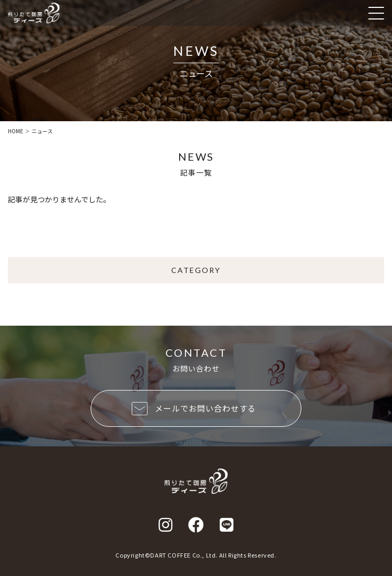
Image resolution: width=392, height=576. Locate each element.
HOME (16, 131)
